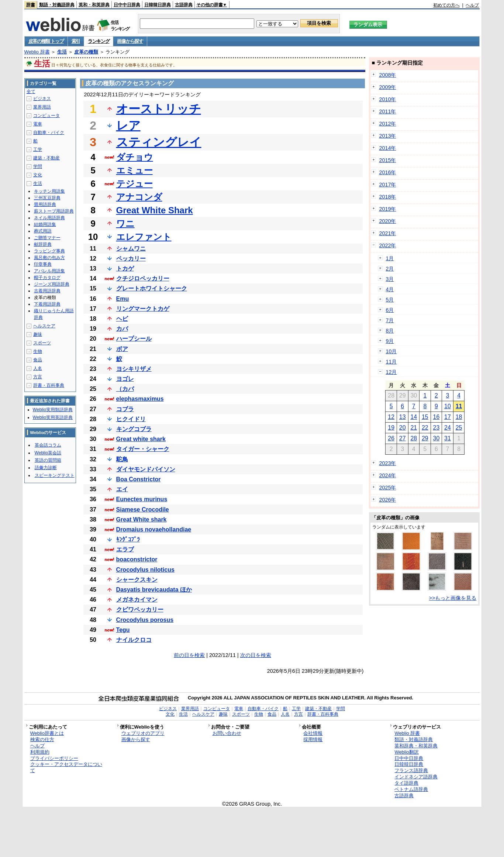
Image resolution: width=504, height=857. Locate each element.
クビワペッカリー (140, 610)
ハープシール (134, 339)
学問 (38, 166)
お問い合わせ (227, 733)
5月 (390, 300)
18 (459, 417)
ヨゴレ (125, 379)
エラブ (125, 549)
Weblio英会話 (48, 453)
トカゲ (125, 269)
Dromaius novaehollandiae (154, 529)
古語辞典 (184, 5)
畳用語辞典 (45, 204)
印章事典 (43, 264)
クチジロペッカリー (143, 278)
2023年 (387, 463)
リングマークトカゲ (143, 309)
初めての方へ (446, 5)
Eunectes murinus (142, 499)
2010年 (387, 99)
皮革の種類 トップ (46, 41)
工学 (38, 149)
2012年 (387, 124)
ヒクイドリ (131, 419)
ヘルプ (472, 5)
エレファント (144, 237)
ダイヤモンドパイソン (146, 469)
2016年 (387, 172)
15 (425, 417)
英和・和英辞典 (94, 5)
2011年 (387, 111)
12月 (391, 372)
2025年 (387, 488)
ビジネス (42, 99)
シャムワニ (131, 249)
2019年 (387, 209)
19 (391, 428)
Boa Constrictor (139, 479)
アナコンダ (139, 197)
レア (128, 125)
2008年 (387, 75)
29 (425, 438)
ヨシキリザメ (134, 369)
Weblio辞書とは (47, 733)
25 (459, 428)
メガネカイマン (137, 600)
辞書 (31, 5)
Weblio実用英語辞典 (53, 417)
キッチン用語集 (49, 191)
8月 (390, 331)
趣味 (38, 334)
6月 (390, 310)
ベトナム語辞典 (411, 789)
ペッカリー (131, 259)
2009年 (387, 87)
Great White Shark (155, 210)
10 (448, 406)
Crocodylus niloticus (145, 570)
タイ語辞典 (406, 783)
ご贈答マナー (47, 238)
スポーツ (42, 343)
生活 (62, 52)
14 (414, 417)
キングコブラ (134, 429)
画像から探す (130, 41)
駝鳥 (122, 459)
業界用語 (42, 107)
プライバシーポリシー (54, 758)
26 (391, 438)
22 (425, 428)
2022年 (387, 245)
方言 (38, 377)
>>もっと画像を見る (453, 598)
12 (391, 417)
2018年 (387, 197)
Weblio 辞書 (37, 52)
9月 (390, 341)
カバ (122, 329)
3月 (390, 279)
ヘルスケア (44, 326)
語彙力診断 (46, 468)
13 (403, 417)
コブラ (125, 409)
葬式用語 (43, 231)
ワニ (125, 223)
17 (448, 417)
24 (448, 428)
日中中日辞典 (127, 5)
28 (414, 438)
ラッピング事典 (49, 251)
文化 (38, 175)
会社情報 (313, 733)
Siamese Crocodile (143, 510)
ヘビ (122, 319)
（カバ (125, 389)
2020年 (387, 221)
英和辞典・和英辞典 (416, 746)
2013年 (387, 136)
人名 (38, 368)
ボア (122, 349)
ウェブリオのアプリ (143, 733)
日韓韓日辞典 (158, 5)
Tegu (123, 630)
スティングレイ (159, 142)
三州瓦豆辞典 (47, 198)
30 (436, 438)
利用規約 (40, 752)
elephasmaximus (140, 399)
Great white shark (141, 439)
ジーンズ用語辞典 (52, 284)
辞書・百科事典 (49, 385)
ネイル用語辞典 (49, 218)
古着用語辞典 (47, 291)
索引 (76, 41)
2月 (390, 269)
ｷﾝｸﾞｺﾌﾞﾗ (128, 539)
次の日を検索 (256, 655)
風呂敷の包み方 (49, 258)
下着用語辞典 (47, 304)
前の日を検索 (189, 655)
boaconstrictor (137, 559)
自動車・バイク (49, 132)
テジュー (134, 184)
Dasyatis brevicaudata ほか (154, 590)
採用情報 (313, 739)
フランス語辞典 (411, 770)
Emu (123, 299)
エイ (122, 489)
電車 (38, 124)
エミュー (134, 170)
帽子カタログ (47, 278)
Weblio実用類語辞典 (53, 410)
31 (448, 438)
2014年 (387, 148)
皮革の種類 (86, 52)
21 (414, 428)
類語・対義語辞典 (57, 5)
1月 (390, 258)
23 (436, 428)
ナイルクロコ (134, 640)
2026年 (387, 500)
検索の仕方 (42, 739)
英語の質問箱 (48, 460)
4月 (390, 289)
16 (436, 417)
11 (459, 406)
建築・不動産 (46, 158)
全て (31, 92)
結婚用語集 (45, 224)
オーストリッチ (159, 109)
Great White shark (141, 519)
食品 (38, 360)
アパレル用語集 (49, 271)
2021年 (387, 233)
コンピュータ (46, 116)
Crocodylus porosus (145, 620)
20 (403, 428)
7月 (390, 320)
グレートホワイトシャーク (152, 288)
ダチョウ (135, 157)
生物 (38, 351)
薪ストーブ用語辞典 (54, 211)
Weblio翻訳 (406, 752)
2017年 (387, 185)
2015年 (387, 160)
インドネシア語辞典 (416, 777)
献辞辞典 (43, 244)
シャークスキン (137, 580)
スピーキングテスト (55, 475)
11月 (391, 362)
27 (403, 438)
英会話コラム (48, 445)
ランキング (99, 41)
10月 (391, 351)
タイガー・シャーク (143, 449)
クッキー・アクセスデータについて (66, 767)
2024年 (387, 475)
